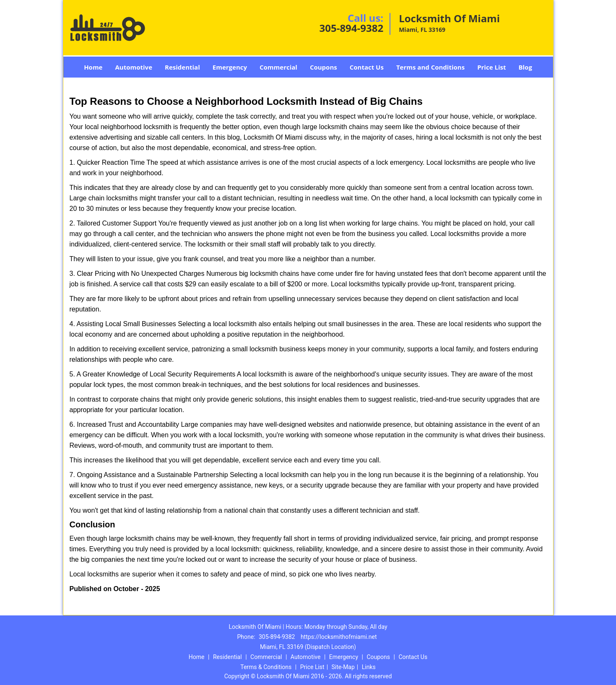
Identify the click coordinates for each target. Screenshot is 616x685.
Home (93, 67)
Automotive (134, 67)
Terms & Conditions (266, 667)
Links (369, 667)
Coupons (324, 67)
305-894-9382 (351, 28)
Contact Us (367, 67)
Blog (525, 67)
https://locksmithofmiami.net (339, 637)
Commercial (278, 67)
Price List (491, 67)
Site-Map (343, 667)
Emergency (230, 67)
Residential (182, 67)
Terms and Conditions (430, 67)
